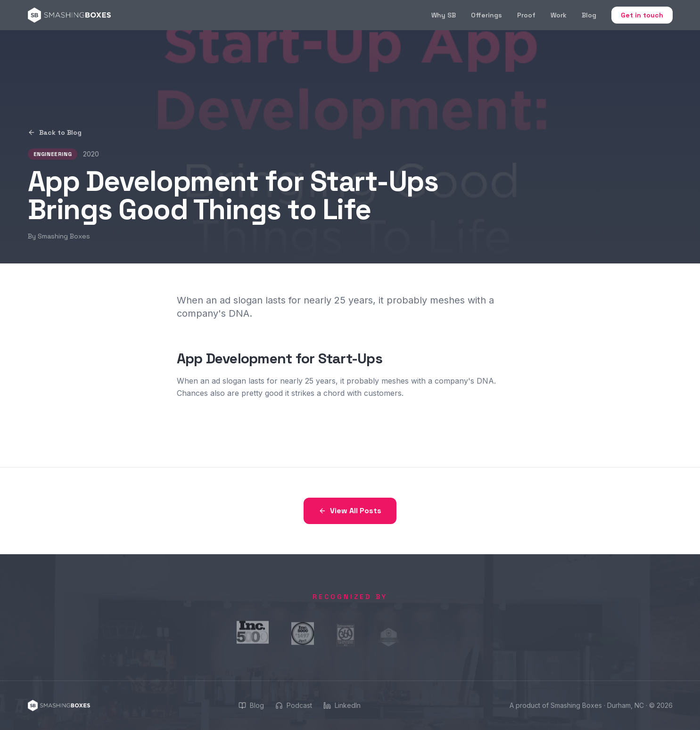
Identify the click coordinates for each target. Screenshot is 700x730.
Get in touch (642, 15)
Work (559, 15)
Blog (589, 15)
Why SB (444, 15)
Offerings (486, 15)
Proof (526, 15)
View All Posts (350, 511)
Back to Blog (55, 132)
